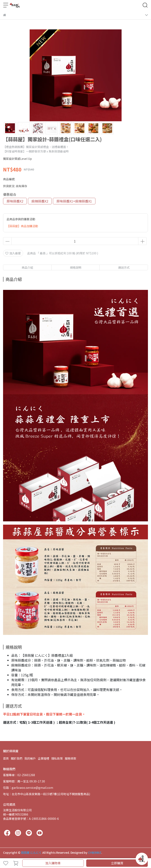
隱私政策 (57, 758)
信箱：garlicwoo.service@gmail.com (28, 788)
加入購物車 (53, 863)
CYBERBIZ (95, 852)
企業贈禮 (44, 758)
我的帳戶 (30, 758)
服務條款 (70, 758)
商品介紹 (27, 267)
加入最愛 (13, 253)
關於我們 (17, 758)
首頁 (6, 758)
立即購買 (117, 863)
